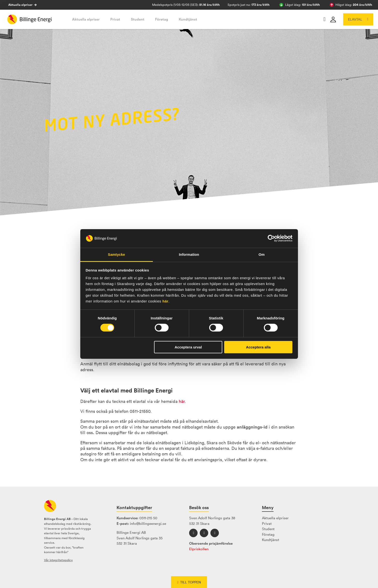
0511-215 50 (148, 518)
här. (182, 401)
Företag (162, 19)
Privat (115, 19)
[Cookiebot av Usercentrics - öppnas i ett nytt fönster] (271, 238)
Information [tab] (189, 254)
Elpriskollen (199, 549)
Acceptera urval (188, 347)
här (165, 301)
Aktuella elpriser (22, 5)
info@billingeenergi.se (148, 524)
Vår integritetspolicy (58, 560)
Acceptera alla (258, 347)
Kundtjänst (188, 19)
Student (138, 19)
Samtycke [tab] (116, 254)
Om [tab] (262, 254)
